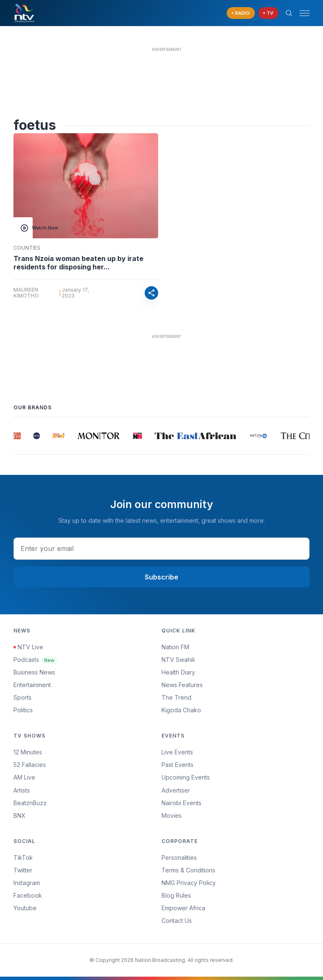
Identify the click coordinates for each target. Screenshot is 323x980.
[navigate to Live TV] (268, 13)
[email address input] (161, 548)
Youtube (25, 908)
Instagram (27, 883)
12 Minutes (28, 752)
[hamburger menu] (304, 13)
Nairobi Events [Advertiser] (181, 803)
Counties (27, 248)
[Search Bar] (289, 13)
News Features (182, 685)
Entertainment (32, 685)
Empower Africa (183, 908)
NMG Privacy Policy (189, 883)
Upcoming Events (186, 777)
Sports (23, 697)
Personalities (179, 857)
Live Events (177, 752)
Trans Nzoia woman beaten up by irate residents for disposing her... (78, 263)
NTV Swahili (178, 660)
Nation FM (175, 647)
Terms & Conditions (188, 870)
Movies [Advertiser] (172, 815)
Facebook (28, 895)
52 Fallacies (30, 765)
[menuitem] (236, 803)
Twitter (23, 870)
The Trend (176, 697)
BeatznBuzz (30, 803)
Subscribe (161, 577)
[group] (17, 436)
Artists (22, 790)
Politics (23, 710)
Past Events (177, 765)
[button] (301, 13)
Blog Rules (176, 895)
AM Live (24, 777)
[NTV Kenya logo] (24, 13)
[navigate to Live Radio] (241, 13)
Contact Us (177, 921)
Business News (34, 672)
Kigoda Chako (181, 710)
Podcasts (36, 660)
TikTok (23, 857)
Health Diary (178, 672)
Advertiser (176, 790)
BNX (20, 815)
